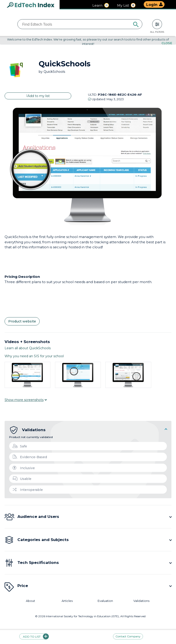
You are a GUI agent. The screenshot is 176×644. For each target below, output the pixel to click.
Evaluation (105, 601)
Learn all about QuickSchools (28, 348)
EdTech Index (34, 5)
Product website (22, 321)
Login (152, 5)
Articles (67, 601)
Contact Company (128, 636)
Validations (141, 601)
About (30, 601)
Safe (20, 446)
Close (167, 43)
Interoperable (28, 490)
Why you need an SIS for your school (34, 356)
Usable (22, 479)
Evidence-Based (30, 457)
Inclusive (24, 468)
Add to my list (38, 96)
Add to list (34, 636)
